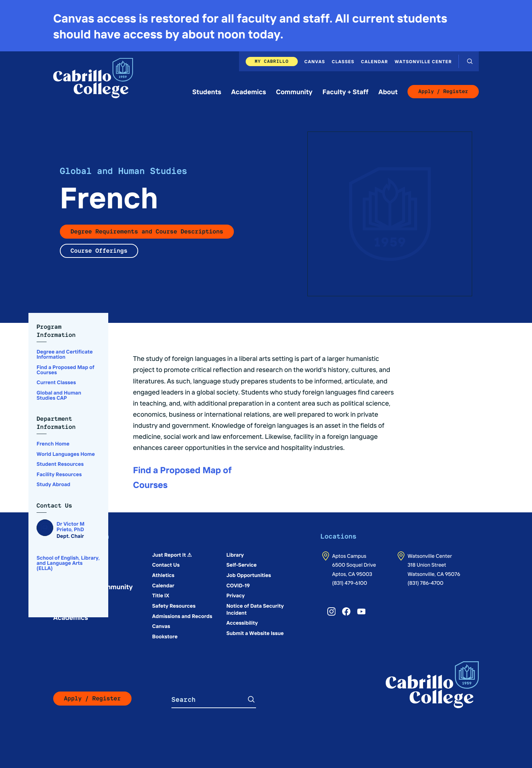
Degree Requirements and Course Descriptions (147, 231)
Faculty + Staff (346, 91)
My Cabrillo (272, 61)
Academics (249, 91)
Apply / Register (443, 92)
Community (294, 91)
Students (207, 91)
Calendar (374, 61)
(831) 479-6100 (350, 583)
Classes (343, 61)
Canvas (315, 61)
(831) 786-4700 (425, 583)
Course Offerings (99, 251)
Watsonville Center (423, 61)
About (388, 91)
